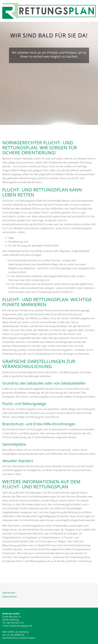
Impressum (9, 593)
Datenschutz (9, 597)
